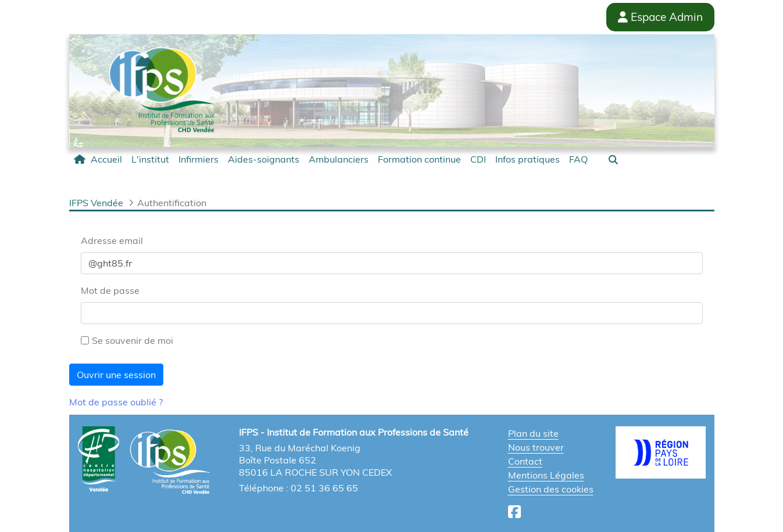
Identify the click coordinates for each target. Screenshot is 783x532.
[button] (613, 160)
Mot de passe (110, 290)
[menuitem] (98, 159)
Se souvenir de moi (127, 340)
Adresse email (112, 240)
